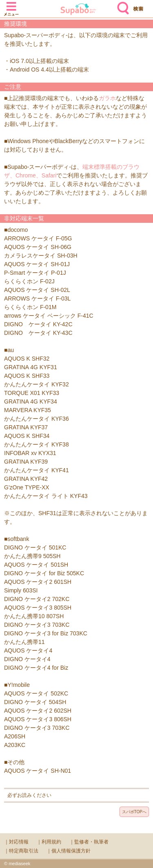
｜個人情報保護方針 (69, 851)
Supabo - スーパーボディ (78, 10)
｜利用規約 (49, 842)
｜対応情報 (16, 842)
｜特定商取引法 (21, 851)
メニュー (11, 5)
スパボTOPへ (134, 812)
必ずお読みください (29, 795)
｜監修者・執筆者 (89, 842)
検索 (121, 5)
